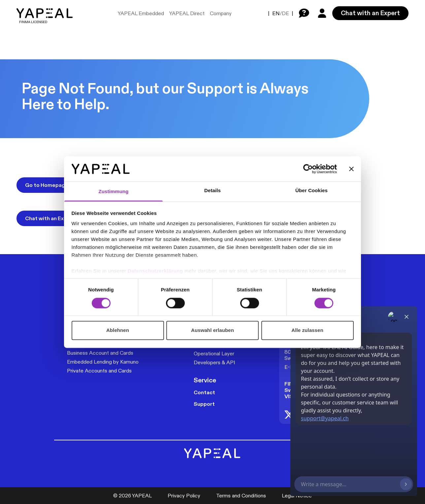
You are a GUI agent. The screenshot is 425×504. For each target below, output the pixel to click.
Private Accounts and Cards (99, 371)
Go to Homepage (47, 185)
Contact (204, 392)
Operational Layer (214, 354)
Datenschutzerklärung (156, 271)
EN (276, 13)
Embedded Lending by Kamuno (103, 362)
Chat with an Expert (370, 13)
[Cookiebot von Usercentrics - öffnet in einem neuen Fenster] (308, 169)
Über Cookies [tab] (311, 191)
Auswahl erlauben (212, 330)
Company (221, 13)
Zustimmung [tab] (114, 192)
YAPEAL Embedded (141, 13)
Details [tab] (212, 191)
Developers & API (214, 362)
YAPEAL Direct (187, 13)
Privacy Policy (184, 496)
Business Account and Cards (100, 353)
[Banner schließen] (351, 169)
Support (204, 404)
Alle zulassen (307, 330)
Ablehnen (118, 330)
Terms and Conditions (241, 496)
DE (285, 13)
